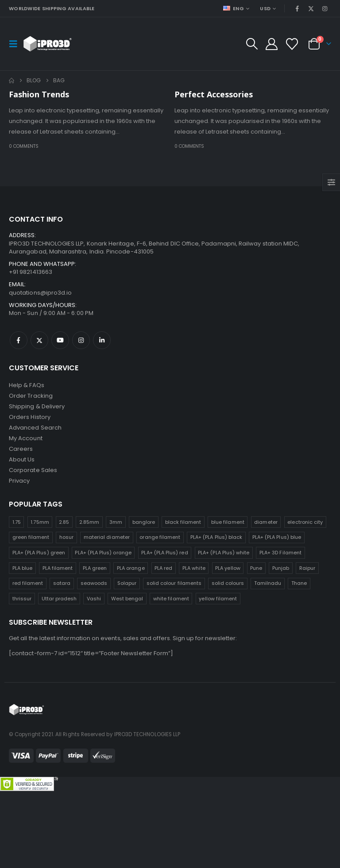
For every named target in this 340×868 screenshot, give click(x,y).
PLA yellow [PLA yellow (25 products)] (228, 568)
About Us (22, 459)
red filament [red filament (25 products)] (28, 583)
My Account (26, 438)
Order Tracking (31, 396)
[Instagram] (325, 8)
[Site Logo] (48, 44)
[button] (16, 44)
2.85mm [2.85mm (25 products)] (89, 522)
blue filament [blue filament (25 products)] (228, 522)
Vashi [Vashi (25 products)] (94, 599)
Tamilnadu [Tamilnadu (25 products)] (268, 583)
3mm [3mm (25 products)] (116, 522)
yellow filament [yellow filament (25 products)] (218, 599)
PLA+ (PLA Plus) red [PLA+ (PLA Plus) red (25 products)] (164, 553)
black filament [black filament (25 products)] (183, 522)
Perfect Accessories (214, 94)
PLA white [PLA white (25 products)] (194, 568)
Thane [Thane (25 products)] (299, 583)
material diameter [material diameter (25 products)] (107, 537)
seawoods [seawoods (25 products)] (94, 583)
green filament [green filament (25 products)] (31, 537)
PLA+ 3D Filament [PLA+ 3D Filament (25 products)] (280, 553)
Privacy (19, 481)
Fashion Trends (39, 94)
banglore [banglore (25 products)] (144, 522)
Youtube (60, 340)
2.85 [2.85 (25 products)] (64, 522)
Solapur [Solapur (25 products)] (127, 583)
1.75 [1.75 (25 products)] (17, 522)
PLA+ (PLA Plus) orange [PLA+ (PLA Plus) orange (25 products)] (103, 553)
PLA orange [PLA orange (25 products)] (131, 568)
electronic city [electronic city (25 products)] (305, 522)
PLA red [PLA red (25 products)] (163, 568)
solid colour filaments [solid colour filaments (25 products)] (174, 583)
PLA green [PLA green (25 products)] (95, 568)
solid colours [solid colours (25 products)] (228, 583)
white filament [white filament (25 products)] (171, 599)
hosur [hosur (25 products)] (66, 537)
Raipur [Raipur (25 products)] (307, 568)
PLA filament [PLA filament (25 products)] (58, 568)
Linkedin (102, 340)
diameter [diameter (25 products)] (266, 522)
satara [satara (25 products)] (62, 583)
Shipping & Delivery (37, 406)
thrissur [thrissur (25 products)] (22, 599)
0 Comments (24, 146)
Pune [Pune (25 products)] (256, 568)
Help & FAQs (27, 385)
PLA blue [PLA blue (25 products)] (23, 568)
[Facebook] (297, 8)
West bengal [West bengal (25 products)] (127, 599)
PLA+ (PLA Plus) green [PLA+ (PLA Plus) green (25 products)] (39, 553)
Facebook (19, 340)
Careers (21, 449)
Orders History (30, 417)
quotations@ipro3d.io (40, 293)
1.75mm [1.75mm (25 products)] (40, 522)
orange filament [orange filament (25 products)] (160, 537)
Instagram (81, 340)
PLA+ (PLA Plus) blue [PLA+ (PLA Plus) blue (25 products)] (277, 537)
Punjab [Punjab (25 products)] (281, 568)
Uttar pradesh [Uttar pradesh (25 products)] (59, 599)
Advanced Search (35, 428)
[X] (311, 8)
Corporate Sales (33, 470)
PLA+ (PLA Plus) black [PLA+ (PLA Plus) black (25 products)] (216, 537)
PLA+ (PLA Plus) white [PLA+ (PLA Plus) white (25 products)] (224, 553)
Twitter (39, 340)
